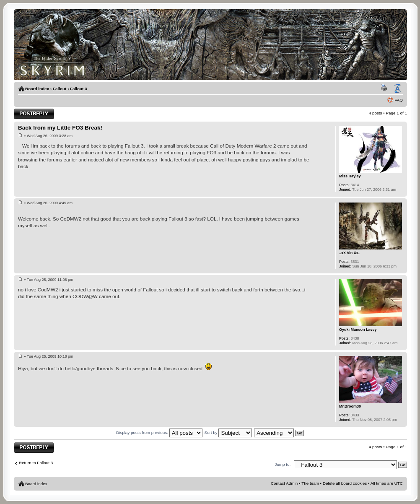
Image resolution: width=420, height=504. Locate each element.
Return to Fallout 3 (36, 463)
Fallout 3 (79, 89)
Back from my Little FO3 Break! (60, 128)
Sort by (228, 433)
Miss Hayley (350, 176)
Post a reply (34, 114)
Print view (385, 89)
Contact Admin (284, 483)
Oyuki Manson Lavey (358, 330)
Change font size (397, 89)
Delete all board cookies (345, 483)
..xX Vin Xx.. (350, 253)
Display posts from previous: (159, 433)
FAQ (399, 100)
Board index (37, 89)
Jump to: (283, 464)
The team (310, 483)
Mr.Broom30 (350, 406)
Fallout (60, 89)
